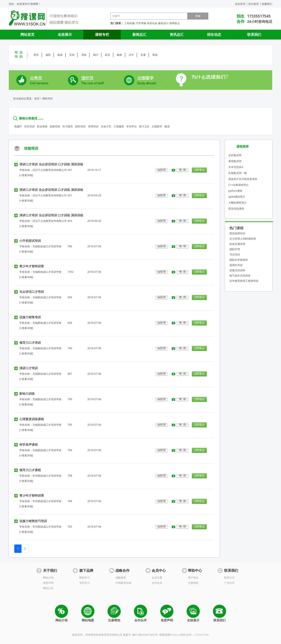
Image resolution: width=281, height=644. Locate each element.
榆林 (119, 55)
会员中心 (159, 571)
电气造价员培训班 (240, 276)
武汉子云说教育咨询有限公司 (50, 170)
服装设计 (163, 23)
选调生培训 (236, 265)
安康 (143, 55)
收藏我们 (267, 4)
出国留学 (157, 126)
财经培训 (80, 126)
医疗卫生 (144, 126)
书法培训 (235, 254)
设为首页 (254, 4)
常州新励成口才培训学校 (47, 476)
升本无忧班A (236, 167)
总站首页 (240, 4)
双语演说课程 (236, 209)
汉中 (131, 55)
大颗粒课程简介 (238, 203)
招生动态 (214, 34)
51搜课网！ (34, 4)
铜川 (96, 55)
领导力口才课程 (30, 470)
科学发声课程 (29, 444)
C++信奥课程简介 (239, 185)
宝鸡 (72, 55)
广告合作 (229, 583)
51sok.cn (176, 635)
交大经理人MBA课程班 (243, 239)
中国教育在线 (123, 583)
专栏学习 (85, 583)
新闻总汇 (139, 34)
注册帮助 (193, 583)
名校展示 (65, 34)
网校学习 (85, 578)
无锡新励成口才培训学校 (47, 246)
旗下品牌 (86, 571)
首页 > (38, 99)
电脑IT (18, 126)
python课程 (235, 191)
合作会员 (157, 583)
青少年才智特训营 (32, 266)
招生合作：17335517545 (195, 635)
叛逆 (167, 126)
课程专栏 (102, 34)
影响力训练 (27, 393)
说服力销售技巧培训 (33, 521)
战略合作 (122, 571)
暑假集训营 (235, 161)
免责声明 (48, 583)
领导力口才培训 (30, 343)
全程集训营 (235, 155)
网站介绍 (48, 578)
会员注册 (157, 578)
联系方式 (229, 578)
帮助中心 (195, 571)
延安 (108, 55)
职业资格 (42, 126)
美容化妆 (152, 23)
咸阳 (48, 55)
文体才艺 (106, 126)
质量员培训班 (237, 270)
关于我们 (50, 571)
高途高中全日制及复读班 (243, 179)
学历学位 (131, 126)
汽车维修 (141, 23)
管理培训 (93, 126)
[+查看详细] (26, 175)
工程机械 (130, 23)
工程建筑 (119, 126)
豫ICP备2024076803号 (145, 635)
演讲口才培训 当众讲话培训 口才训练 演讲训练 (51, 164)
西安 (36, 55)
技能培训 (55, 126)
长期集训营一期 (238, 173)
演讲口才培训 (29, 368)
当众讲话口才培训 (32, 292)
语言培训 (29, 126)
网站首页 (27, 34)
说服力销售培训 (30, 317)
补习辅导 (68, 126)
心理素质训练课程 (32, 419)
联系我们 (254, 34)
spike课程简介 (237, 197)
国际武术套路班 (239, 260)
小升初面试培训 (30, 241)
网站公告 (48, 588)
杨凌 (60, 55)
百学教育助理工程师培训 (244, 281)
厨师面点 (175, 23)
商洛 (155, 55)
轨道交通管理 (237, 244)
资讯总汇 (177, 34)
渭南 (84, 55)
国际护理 (235, 249)
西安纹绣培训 (237, 233)
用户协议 (193, 578)
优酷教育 (121, 578)
